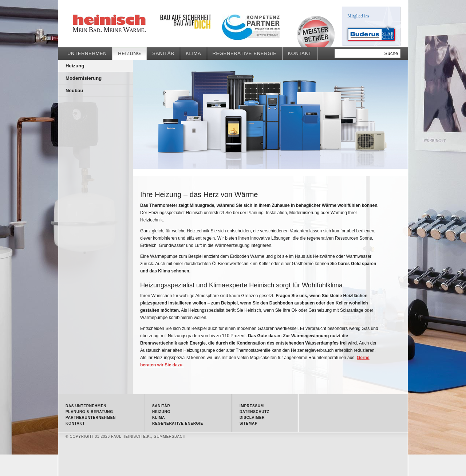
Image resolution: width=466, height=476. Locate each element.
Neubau (74, 91)
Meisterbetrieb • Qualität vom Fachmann (316, 32)
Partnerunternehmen (91, 418)
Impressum (252, 406)
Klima (193, 53)
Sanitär (163, 53)
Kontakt (300, 53)
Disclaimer (252, 418)
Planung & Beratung (89, 412)
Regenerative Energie (245, 53)
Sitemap (248, 423)
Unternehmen (87, 53)
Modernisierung (84, 78)
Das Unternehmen (86, 406)
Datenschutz (254, 412)
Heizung (127, 24)
